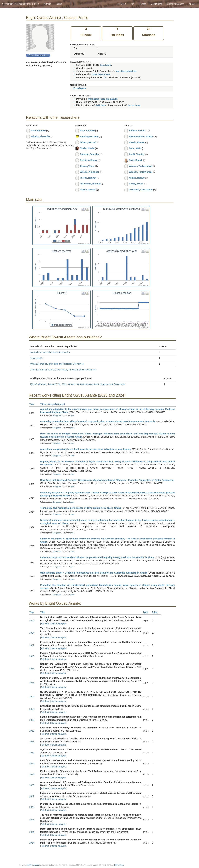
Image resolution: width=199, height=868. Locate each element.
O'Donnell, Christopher (141, 190)
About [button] (193, 4)
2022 (32, 807)
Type (147, 612)
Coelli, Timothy (137, 154)
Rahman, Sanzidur (89, 154)
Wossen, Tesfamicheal (140, 166)
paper (72, 416)
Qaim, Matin (135, 148)
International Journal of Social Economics (50, 352)
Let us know (134, 105)
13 (105, 77)
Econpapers (57, 416)
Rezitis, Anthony (88, 160)
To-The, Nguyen (88, 178)
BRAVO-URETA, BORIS (141, 136)
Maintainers (156, 4)
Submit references (175, 4)
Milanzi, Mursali (88, 142)
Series (59, 4)
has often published (126, 71)
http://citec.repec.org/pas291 (103, 99)
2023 (32, 763)
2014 (32, 633)
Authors (47, 4)
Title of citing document (54, 404)
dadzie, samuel (88, 190)
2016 (32, 620)
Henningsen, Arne (89, 136)
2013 (32, 656)
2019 (32, 697)
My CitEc (122, 4)
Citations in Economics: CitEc (21, 4)
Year (33, 404)
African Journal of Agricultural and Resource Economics (57, 364)
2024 (32, 753)
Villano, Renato (137, 178)
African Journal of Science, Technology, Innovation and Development (63, 370)
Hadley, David (136, 184)
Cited (156, 612)
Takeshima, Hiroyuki (90, 184)
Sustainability (36, 358)
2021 (32, 645)
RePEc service (33, 865)
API (133, 4)
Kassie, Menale (137, 142)
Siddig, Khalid (87, 148)
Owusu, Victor (87, 166)
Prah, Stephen (38, 131)
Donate (142, 4)
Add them (101, 105)
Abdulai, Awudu (137, 131)
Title (44, 612)
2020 (32, 731)
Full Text (45, 623)
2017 (32, 796)
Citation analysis (58, 623)
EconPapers (80, 88)
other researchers (101, 74)
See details (105, 65)
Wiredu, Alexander (40, 136)
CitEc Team (119, 865)
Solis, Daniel (135, 160)
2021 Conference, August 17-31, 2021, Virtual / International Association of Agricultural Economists (78, 384)
